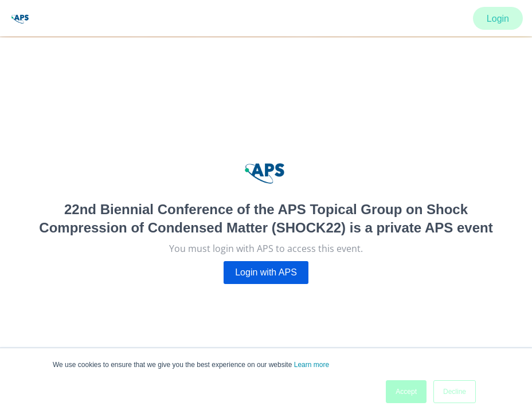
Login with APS (266, 272)
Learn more (312, 365)
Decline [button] (455, 392)
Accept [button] (406, 392)
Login (498, 19)
